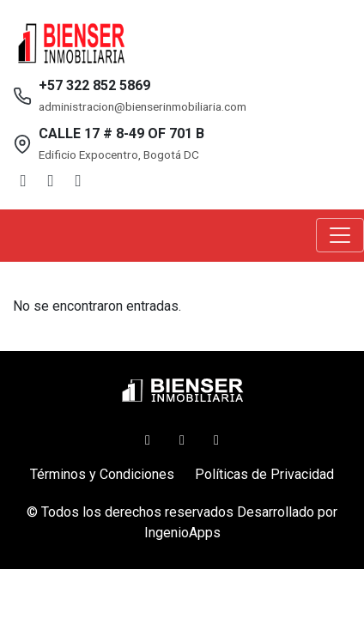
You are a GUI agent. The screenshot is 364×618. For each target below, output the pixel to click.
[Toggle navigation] (340, 235)
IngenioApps (182, 533)
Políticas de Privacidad (264, 474)
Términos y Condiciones (102, 474)
